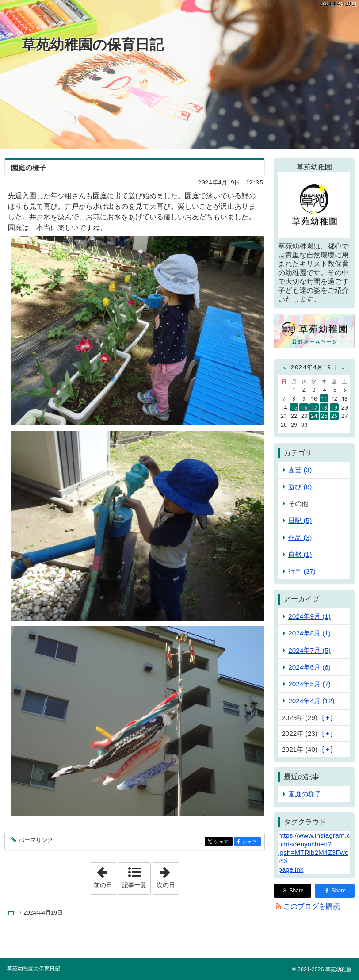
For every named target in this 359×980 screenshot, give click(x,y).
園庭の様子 (29, 168)
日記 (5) (300, 520)
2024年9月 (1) (309, 616)
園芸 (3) (300, 470)
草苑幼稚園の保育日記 (93, 45)
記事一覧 (134, 885)
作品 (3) (300, 538)
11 (324, 398)
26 (334, 416)
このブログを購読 (312, 906)
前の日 (105, 876)
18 (324, 407)
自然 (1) (300, 554)
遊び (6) (300, 487)
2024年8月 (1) (309, 633)
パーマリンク (35, 840)
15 (294, 407)
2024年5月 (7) (309, 684)
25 (324, 416)
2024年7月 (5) (309, 650)
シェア (223, 842)
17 (314, 407)
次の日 (168, 876)
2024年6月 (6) (309, 667)
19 (334, 407)
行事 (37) (302, 571)
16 (304, 407)
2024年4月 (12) (311, 701)
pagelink (291, 869)
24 (314, 416)
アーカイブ (302, 599)
